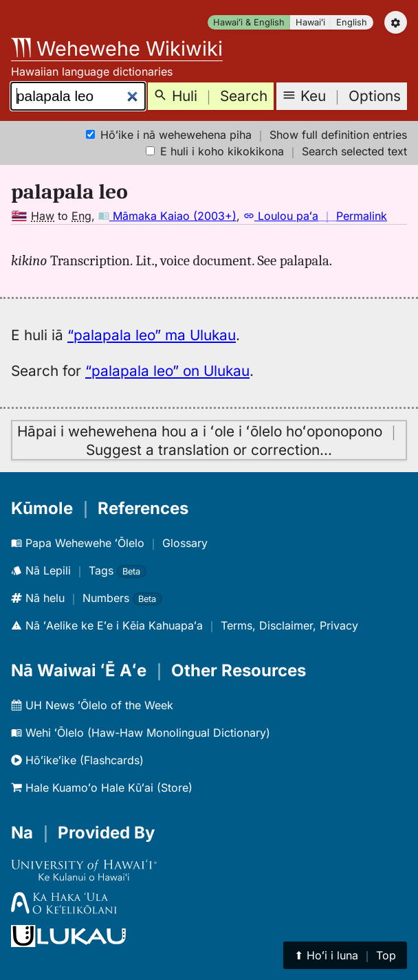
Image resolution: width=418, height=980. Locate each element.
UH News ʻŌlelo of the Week (92, 705)
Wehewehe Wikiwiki (117, 48)
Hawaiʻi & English (249, 22)
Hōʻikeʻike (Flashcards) (77, 760)
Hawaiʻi (310, 22)
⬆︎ (345, 955)
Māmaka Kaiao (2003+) (167, 216)
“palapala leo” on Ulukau (167, 371)
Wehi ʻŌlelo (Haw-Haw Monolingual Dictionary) (141, 733)
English (352, 22)
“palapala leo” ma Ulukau (152, 335)
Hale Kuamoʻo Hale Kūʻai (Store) (102, 788)
